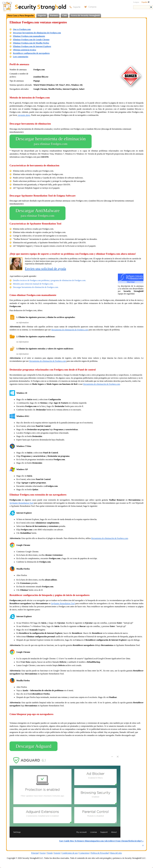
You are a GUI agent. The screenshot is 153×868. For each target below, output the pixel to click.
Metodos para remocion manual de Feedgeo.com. (33, 284)
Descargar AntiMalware (38, 213)
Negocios (42, 15)
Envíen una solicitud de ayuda (45, 269)
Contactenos (84, 853)
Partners (54, 15)
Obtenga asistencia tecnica (24, 50)
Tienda (50, 853)
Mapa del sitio (116, 853)
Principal (35, 853)
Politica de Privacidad (100, 853)
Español (145, 2)
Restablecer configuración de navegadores (31, 53)
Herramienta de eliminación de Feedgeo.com (70, 330)
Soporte (57, 853)
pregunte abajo (24, 115)
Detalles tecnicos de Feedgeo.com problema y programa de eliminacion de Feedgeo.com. (49, 280)
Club (64, 15)
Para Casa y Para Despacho (21, 15)
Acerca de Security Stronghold (85, 15)
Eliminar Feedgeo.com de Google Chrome (31, 40)
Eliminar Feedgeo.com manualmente (29, 36)
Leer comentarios (21, 57)
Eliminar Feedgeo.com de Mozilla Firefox (31, 43)
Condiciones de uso (70, 853)
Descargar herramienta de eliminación (51, 141)
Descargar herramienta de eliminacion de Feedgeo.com (37, 33)
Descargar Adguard (34, 746)
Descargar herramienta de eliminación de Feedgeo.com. (36, 287)
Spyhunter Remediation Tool (21, 503)
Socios (43, 853)
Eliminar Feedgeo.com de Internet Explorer (32, 46)
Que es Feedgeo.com (22, 29)
